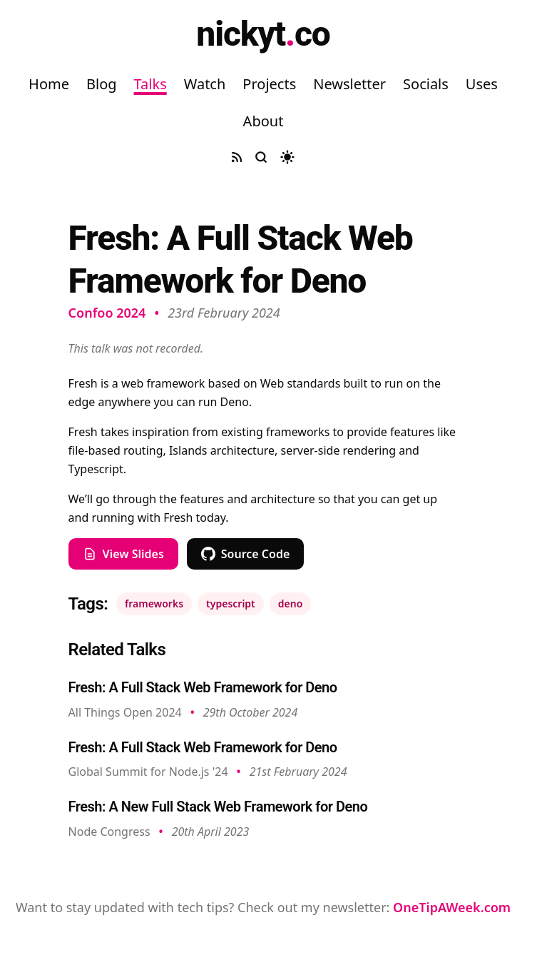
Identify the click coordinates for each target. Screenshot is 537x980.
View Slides (123, 554)
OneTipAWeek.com (452, 907)
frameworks (154, 603)
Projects (269, 84)
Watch (205, 84)
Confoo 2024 (107, 313)
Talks (150, 84)
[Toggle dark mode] (287, 157)
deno (291, 603)
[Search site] (261, 157)
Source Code (246, 554)
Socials (426, 84)
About (264, 121)
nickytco (263, 34)
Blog (102, 84)
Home (49, 84)
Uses (482, 84)
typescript (231, 603)
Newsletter (349, 84)
